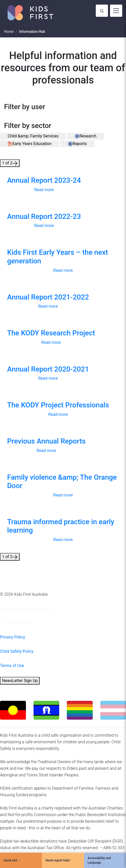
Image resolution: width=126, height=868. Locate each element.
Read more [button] (44, 190)
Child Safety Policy (17, 651)
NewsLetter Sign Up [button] (20, 681)
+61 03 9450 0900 (16, 623)
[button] (33, 136)
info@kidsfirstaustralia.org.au (26, 609)
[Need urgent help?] (63, 860)
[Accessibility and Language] (105, 860)
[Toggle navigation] (116, 11)
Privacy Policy (13, 637)
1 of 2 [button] (10, 163)
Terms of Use (12, 666)
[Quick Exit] (21, 860)
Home (9, 32)
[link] (44, 185)
